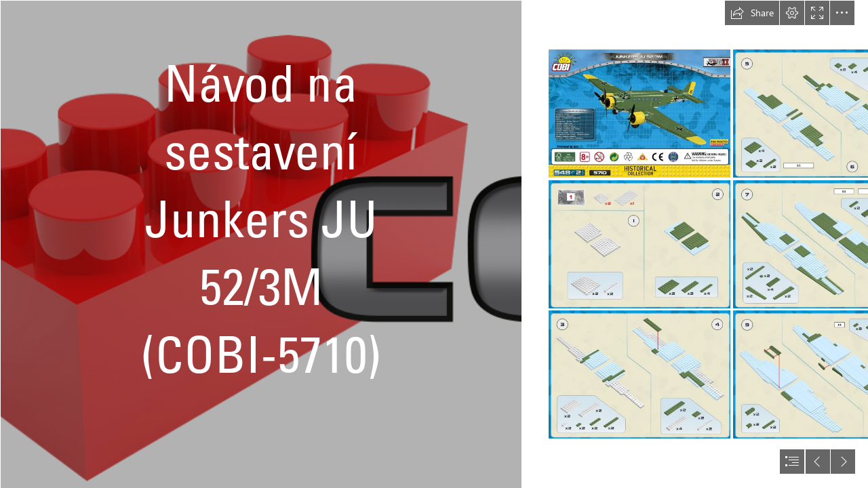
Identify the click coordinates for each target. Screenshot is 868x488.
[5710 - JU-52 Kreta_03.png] (639, 374)
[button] (752, 13)
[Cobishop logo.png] (260, 244)
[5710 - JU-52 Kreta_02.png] (639, 244)
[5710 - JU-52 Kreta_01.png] (639, 114)
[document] (434, 244)
